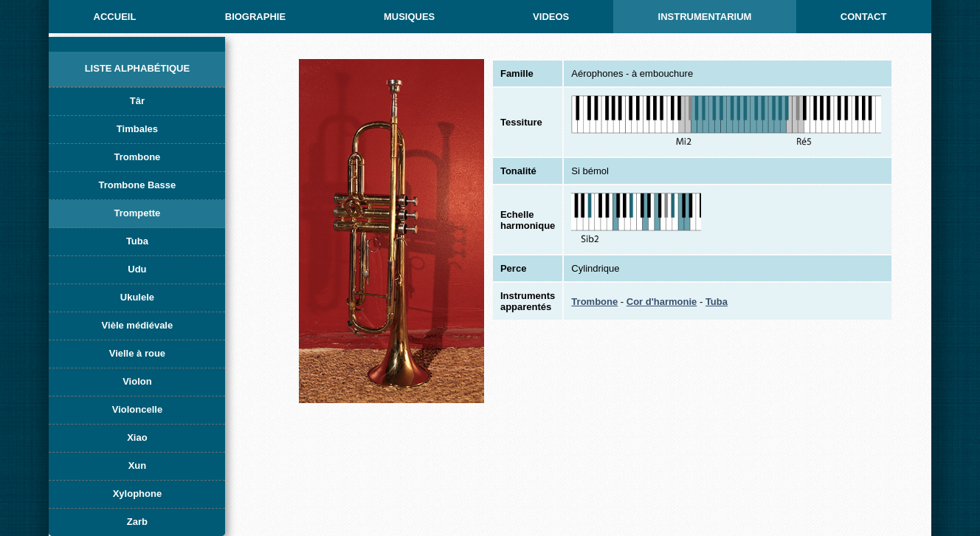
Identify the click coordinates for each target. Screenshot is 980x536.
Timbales (137, 129)
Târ (137, 101)
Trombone (138, 157)
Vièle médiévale (138, 325)
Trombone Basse (138, 185)
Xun (138, 465)
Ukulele (137, 297)
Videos (551, 17)
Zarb (137, 522)
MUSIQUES (409, 17)
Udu (137, 269)
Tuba (137, 241)
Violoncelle (137, 409)
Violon (137, 381)
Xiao (137, 437)
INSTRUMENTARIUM (705, 17)
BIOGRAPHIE (255, 17)
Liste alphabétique (138, 68)
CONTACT (864, 17)
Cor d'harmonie (662, 302)
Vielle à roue (137, 353)
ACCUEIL (115, 17)
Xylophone (137, 494)
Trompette (138, 213)
